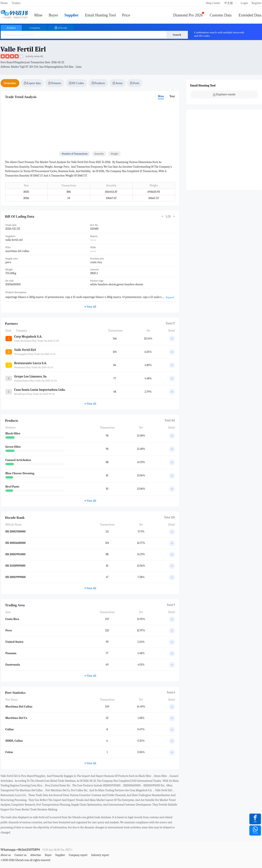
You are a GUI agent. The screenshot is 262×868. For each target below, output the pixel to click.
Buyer (53, 15)
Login (244, 3)
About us (6, 855)
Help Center (213, 3)
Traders (16, 3)
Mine (38, 15)
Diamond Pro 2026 (188, 15)
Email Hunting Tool (100, 15)
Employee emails (224, 94)
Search (177, 35)
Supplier (71, 15)
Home (4, 3)
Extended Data (250, 15)
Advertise (36, 855)
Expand (170, 297)
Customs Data (221, 15)
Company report (78, 855)
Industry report (100, 855)
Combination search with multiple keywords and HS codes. (219, 34)
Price (126, 15)
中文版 (229, 3)
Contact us (21, 855)
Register (257, 3)
